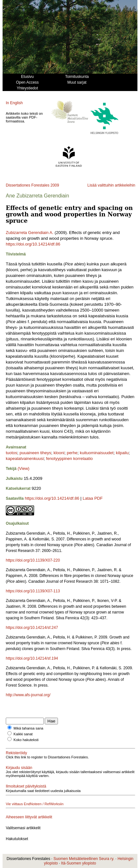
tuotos (11, 453)
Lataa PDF (93, 498)
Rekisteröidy (16, 753)
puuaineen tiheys (35, 453)
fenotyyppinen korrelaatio (69, 459)
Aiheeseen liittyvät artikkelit (29, 817)
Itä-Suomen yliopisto (79, 863)
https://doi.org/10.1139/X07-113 (33, 591)
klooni (59, 453)
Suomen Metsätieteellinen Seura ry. (84, 859)
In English (14, 103)
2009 (55, 185)
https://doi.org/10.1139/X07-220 (33, 560)
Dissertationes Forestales (28, 185)
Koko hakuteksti (26, 740)
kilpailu (122, 453)
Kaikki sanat (23, 734)
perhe (72, 453)
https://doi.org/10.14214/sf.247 (32, 628)
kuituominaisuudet (97, 453)
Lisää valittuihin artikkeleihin (111, 185)
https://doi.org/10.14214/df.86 (33, 244)
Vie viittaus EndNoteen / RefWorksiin (35, 804)
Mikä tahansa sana (28, 728)
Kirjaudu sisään (19, 768)
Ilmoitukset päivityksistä (26, 786)
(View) (24, 468)
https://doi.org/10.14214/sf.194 (32, 658)
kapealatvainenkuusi (25, 459)
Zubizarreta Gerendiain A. (30, 233)
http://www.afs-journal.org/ (28, 695)
